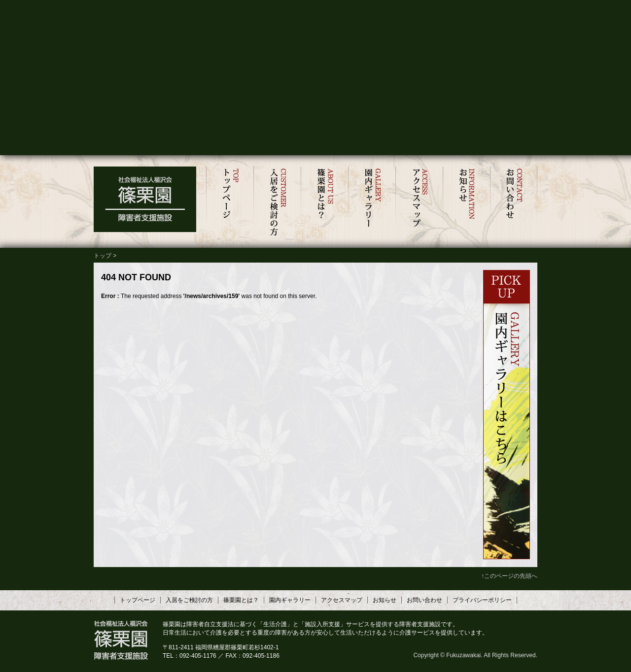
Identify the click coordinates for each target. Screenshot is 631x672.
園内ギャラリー (372, 202)
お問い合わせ (514, 202)
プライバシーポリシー (482, 600)
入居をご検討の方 (277, 202)
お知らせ (466, 202)
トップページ (230, 202)
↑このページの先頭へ (509, 576)
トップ (103, 256)
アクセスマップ (419, 202)
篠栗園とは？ (324, 202)
